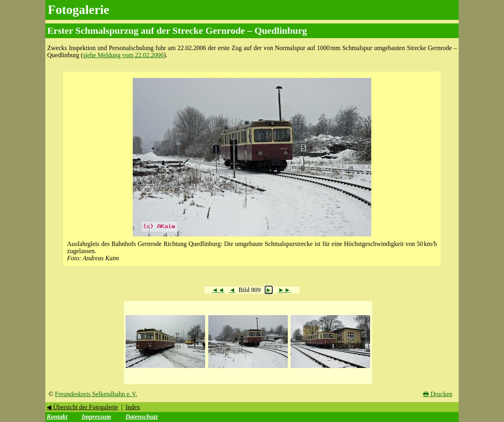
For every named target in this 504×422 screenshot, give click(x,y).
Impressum (97, 417)
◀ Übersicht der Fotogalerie (82, 407)
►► (285, 290)
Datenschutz (142, 417)
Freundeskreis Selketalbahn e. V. (96, 394)
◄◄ (218, 290)
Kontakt (57, 417)
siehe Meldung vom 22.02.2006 (123, 55)
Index (133, 407)
